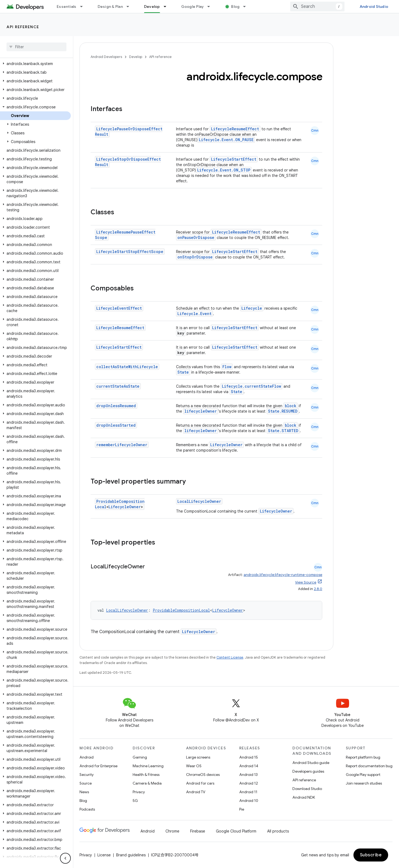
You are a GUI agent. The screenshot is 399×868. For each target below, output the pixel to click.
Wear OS (194, 766)
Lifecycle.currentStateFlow (251, 386)
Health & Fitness (146, 775)
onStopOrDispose (195, 257)
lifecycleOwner (201, 411)
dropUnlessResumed (116, 406)
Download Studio (307, 789)
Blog (235, 7)
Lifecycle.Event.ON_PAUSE (226, 140)
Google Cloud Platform (236, 831)
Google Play (193, 7)
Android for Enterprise (98, 766)
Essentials (67, 7)
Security (87, 775)
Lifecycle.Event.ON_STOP (224, 170)
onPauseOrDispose (196, 237)
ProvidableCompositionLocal (181, 610)
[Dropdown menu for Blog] (247, 7)
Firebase (198, 831)
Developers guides (308, 771)
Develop (136, 57)
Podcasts (87, 809)
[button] (35, 64)
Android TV (196, 792)
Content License (230, 657)
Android (87, 757)
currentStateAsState (118, 386)
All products (278, 831)
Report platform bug (363, 757)
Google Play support (363, 775)
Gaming (140, 757)
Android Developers (106, 57)
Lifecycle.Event (194, 314)
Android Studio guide (311, 763)
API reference (23, 27)
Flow (227, 367)
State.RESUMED (283, 411)
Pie (242, 809)
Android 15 (249, 757)
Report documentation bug (369, 766)
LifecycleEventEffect (119, 308)
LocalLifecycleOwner (199, 501)
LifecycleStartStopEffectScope (130, 252)
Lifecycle (252, 308)
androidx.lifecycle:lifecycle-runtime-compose (283, 575)
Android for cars (200, 783)
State (183, 372)
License (104, 855)
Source (86, 783)
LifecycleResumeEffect (235, 129)
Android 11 (248, 792)
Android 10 (249, 801)
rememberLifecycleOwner (122, 445)
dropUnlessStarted (116, 425)
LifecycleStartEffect (234, 159)
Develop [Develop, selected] (152, 7)
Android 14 (249, 766)
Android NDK (304, 797)
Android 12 (249, 783)
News (84, 792)
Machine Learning (148, 766)
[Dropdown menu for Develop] (167, 7)
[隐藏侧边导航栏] (65, 858)
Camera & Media (147, 783)
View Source (306, 582)
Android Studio (374, 7)
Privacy (139, 792)
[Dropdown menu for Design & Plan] (130, 7)
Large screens (198, 757)
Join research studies (364, 783)
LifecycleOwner (226, 445)
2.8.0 (318, 589)
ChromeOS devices (203, 775)
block (291, 406)
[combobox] (317, 7)
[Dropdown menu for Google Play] (211, 7)
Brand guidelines (131, 855)
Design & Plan (110, 7)
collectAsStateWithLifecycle (127, 367)
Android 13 (248, 775)
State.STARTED (283, 431)
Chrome (172, 831)
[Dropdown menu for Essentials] (84, 7)
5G (135, 801)
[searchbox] (36, 47)
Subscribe (371, 855)
